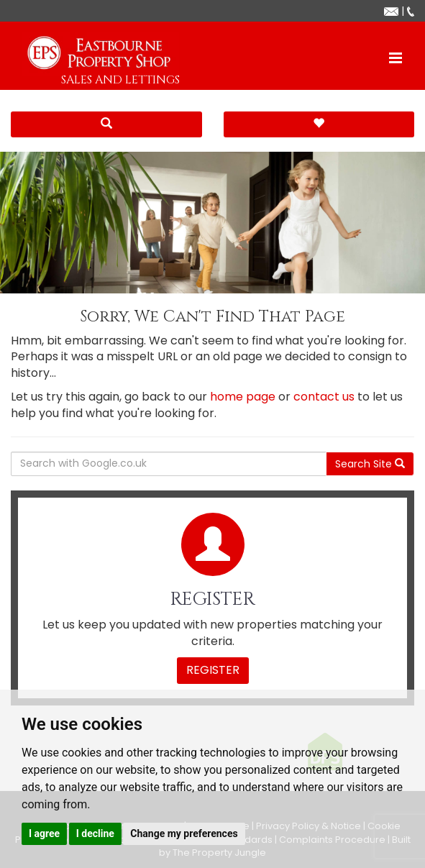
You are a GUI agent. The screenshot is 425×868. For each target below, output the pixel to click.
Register (213, 670)
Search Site (370, 464)
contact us (324, 397)
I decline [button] (95, 833)
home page (243, 397)
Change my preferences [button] (184, 833)
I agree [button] (44, 833)
